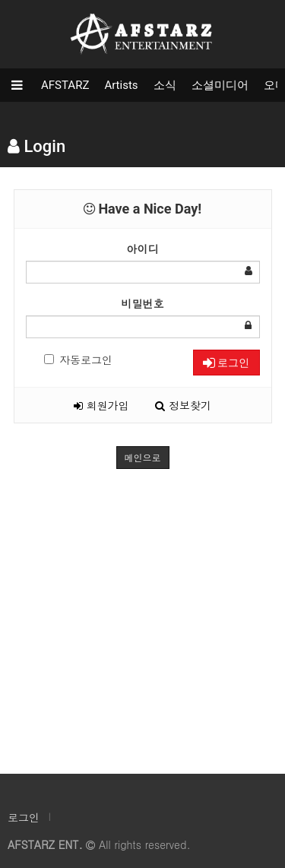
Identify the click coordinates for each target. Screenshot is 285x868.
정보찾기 (183, 405)
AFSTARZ (65, 85)
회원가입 (101, 405)
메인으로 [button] (143, 457)
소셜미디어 (220, 85)
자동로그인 (78, 360)
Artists (121, 85)
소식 (165, 85)
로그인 (226, 363)
